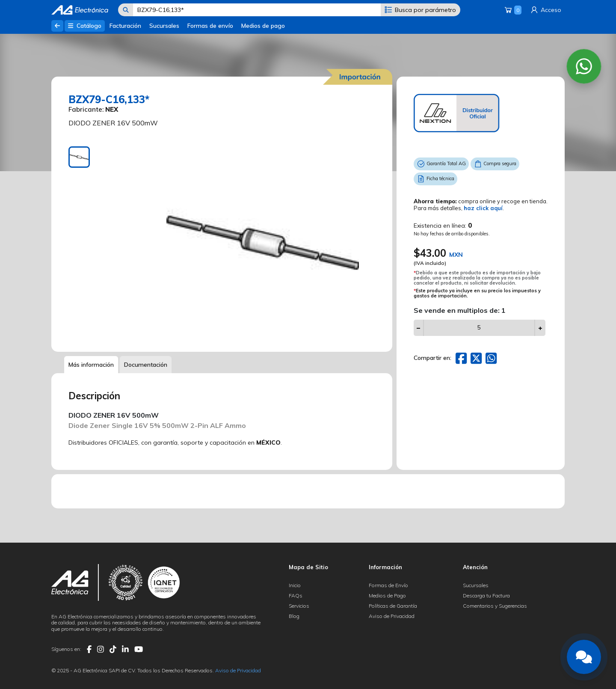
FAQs (296, 595)
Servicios (299, 606)
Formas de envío (210, 26)
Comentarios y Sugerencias (495, 606)
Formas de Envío (388, 585)
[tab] (79, 157)
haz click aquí (483, 208)
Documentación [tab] (146, 365)
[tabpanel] (263, 243)
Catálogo (84, 26)
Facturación (125, 26)
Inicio (295, 585)
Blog (294, 616)
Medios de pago (263, 26)
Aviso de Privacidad (392, 616)
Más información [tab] (91, 365)
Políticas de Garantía (393, 606)
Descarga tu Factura (486, 595)
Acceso (545, 10)
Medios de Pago (387, 595)
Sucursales (164, 26)
